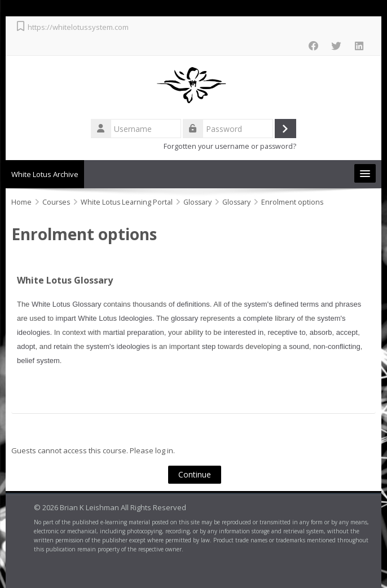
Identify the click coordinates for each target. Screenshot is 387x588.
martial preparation (133, 332)
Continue (195, 474)
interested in (243, 332)
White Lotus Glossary (65, 280)
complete (258, 318)
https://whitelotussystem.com (78, 27)
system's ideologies (118, 346)
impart (66, 318)
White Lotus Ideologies (115, 318)
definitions (193, 304)
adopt (26, 346)
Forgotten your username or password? (230, 146)
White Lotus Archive (45, 174)
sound (299, 346)
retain (63, 346)
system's (258, 304)
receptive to (286, 332)
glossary (184, 318)
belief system (38, 361)
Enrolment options (292, 202)
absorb (321, 332)
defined (286, 304)
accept (347, 332)
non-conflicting (337, 346)
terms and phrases (331, 304)
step (209, 346)
